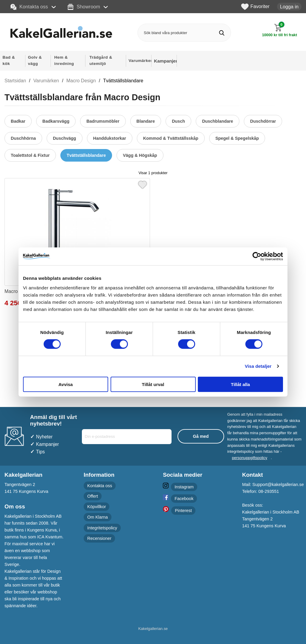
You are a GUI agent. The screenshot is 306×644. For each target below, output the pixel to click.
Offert (93, 496)
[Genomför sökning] (222, 33)
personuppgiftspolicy (250, 458)
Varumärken (46, 81)
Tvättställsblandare (123, 81)
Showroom (84, 7)
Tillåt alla (241, 384)
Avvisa (66, 384)
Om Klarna (98, 517)
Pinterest (183, 511)
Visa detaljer (258, 366)
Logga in (289, 7)
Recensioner (99, 538)
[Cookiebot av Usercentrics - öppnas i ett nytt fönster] (257, 256)
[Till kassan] (280, 30)
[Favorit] (143, 184)
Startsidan (15, 81)
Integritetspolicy (102, 528)
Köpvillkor (97, 507)
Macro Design (81, 81)
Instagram (184, 487)
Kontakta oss (29, 7)
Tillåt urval (153, 384)
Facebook (184, 499)
